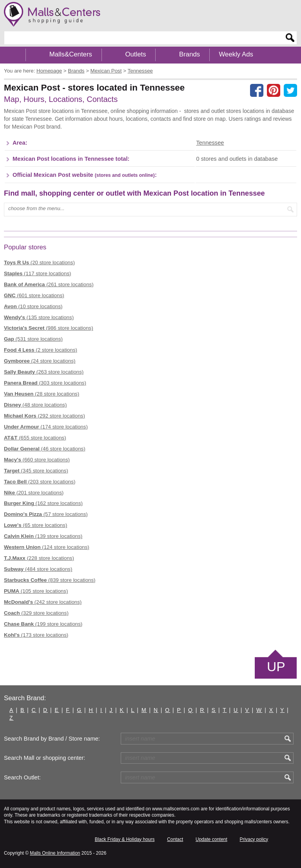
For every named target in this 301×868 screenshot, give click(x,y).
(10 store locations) (33, 306)
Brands (189, 54)
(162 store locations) (43, 503)
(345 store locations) (36, 471)
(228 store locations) (39, 558)
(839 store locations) (50, 580)
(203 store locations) (40, 482)
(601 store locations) (34, 295)
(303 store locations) (45, 383)
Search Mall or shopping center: (44, 758)
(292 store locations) (44, 416)
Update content (211, 839)
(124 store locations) (47, 547)
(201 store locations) (34, 493)
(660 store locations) (37, 460)
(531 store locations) (33, 339)
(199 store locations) (43, 624)
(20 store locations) (39, 262)
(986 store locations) (49, 328)
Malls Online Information (55, 853)
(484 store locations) (38, 569)
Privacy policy (254, 839)
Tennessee (210, 143)
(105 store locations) (36, 591)
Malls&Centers (71, 54)
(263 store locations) (44, 372)
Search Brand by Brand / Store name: (52, 739)
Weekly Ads (236, 54)
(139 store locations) (43, 536)
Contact (175, 839)
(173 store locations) (36, 635)
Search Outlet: (22, 777)
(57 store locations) (46, 514)
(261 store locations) (49, 284)
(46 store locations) (45, 449)
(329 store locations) (36, 613)
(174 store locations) (46, 427)
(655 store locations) (35, 438)
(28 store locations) (42, 394)
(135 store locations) (39, 317)
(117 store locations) (37, 273)
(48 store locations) (35, 405)
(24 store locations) (40, 361)
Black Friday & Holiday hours (125, 839)
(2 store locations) (41, 350)
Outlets (135, 54)
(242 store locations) (43, 602)
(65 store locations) (35, 525)
